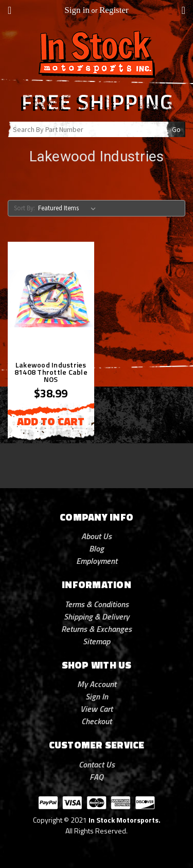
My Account (97, 684)
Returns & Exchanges (97, 629)
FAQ (97, 777)
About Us (97, 536)
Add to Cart (51, 421)
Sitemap (97, 641)
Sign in (77, 10)
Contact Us (97, 764)
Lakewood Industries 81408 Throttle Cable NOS (51, 372)
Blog (97, 548)
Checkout (97, 721)
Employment (97, 561)
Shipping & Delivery (97, 616)
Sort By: (24, 208)
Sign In (97, 696)
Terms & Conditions (97, 604)
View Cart (97, 709)
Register (114, 10)
